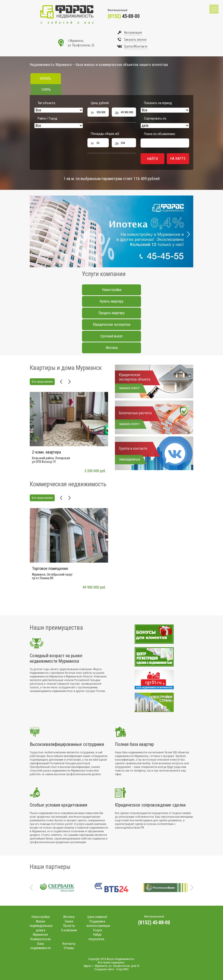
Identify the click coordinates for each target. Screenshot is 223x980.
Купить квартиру (112, 301)
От (92, 113)
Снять (46, 90)
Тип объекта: (47, 103)
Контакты (69, 944)
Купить (46, 79)
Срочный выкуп (111, 336)
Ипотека (112, 348)
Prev (35, 234)
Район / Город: (48, 118)
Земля (69, 921)
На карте (178, 159)
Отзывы (69, 948)
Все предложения (42, 382)
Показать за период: (158, 103)
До (117, 113)
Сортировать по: (155, 118)
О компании (69, 930)
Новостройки (112, 290)
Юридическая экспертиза (112, 325)
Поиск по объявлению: (160, 134)
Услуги (97, 930)
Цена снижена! (97, 917)
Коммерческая (41, 939)
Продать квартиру (111, 313)
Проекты (69, 926)
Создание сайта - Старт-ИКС (111, 969)
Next (188, 234)
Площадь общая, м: (105, 134)
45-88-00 (124, 16)
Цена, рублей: (100, 103)
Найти (152, 159)
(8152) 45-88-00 (154, 923)
